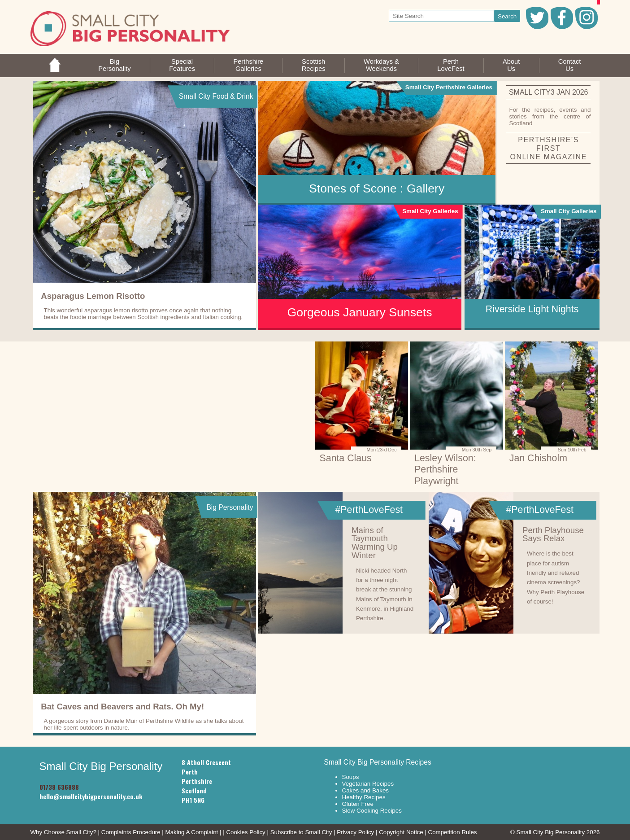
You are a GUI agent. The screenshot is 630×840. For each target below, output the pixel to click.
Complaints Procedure (131, 832)
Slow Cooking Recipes (372, 811)
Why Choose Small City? (63, 832)
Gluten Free (358, 804)
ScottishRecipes (314, 65)
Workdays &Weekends (381, 65)
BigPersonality (115, 65)
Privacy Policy (355, 832)
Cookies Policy (245, 832)
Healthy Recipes (364, 797)
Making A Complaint (192, 832)
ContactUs (570, 65)
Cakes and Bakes (365, 790)
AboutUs (511, 65)
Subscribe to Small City (301, 832)
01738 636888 (59, 787)
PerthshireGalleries (248, 65)
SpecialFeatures (182, 65)
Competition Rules (453, 832)
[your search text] (441, 16)
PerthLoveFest (451, 65)
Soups (351, 777)
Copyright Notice (401, 832)
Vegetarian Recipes (368, 784)
